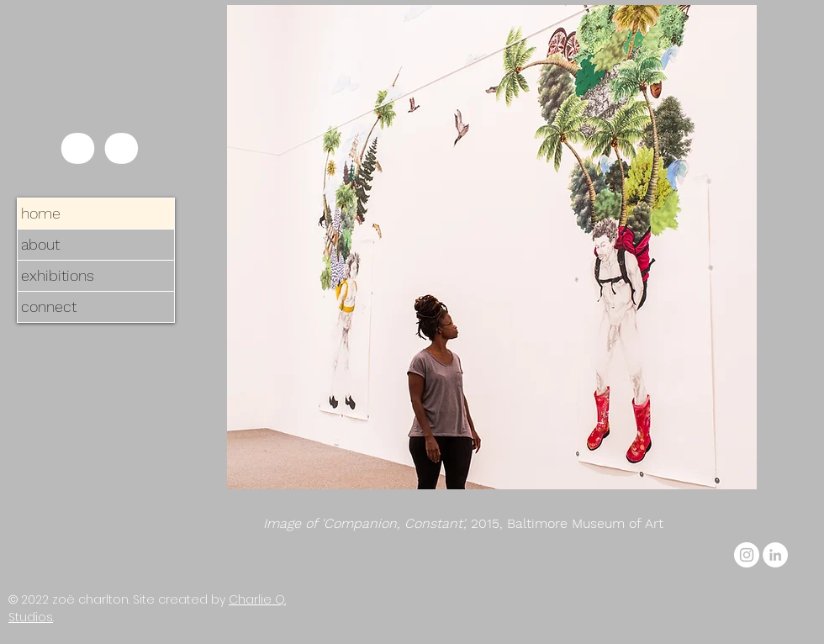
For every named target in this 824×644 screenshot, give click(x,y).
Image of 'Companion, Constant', (367, 523)
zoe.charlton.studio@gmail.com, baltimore (591, 549)
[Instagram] (747, 555)
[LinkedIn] (775, 555)
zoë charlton (90, 599)
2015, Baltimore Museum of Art (567, 523)
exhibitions (58, 275)
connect (49, 306)
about (40, 244)
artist (400, 549)
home (41, 213)
